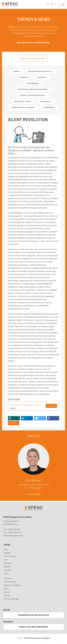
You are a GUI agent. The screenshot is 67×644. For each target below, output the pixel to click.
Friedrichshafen (10, 556)
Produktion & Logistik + (24, 101)
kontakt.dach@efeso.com (13, 536)
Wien (6, 573)
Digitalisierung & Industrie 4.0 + (41, 71)
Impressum (8, 578)
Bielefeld (7, 553)
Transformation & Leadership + (24, 107)
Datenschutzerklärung (12, 585)
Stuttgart (7, 570)
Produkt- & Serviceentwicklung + (33, 95)
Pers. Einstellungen (11, 599)
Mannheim (8, 563)
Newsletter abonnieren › (33, 59)
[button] (14, 418)
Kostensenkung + (33, 83)
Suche (6, 589)
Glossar (7, 592)
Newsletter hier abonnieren (33, 627)
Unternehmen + (49, 107)
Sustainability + (46, 101)
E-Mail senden (33, 494)
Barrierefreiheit (10, 582)
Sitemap (7, 595)
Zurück (14, 423)
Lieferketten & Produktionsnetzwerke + (33, 89)
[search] (56, 5)
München (7, 567)
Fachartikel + (25, 77)
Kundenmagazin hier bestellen (33, 615)
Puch (6, 560)
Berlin (6, 549)
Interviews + (42, 77)
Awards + (18, 71)
